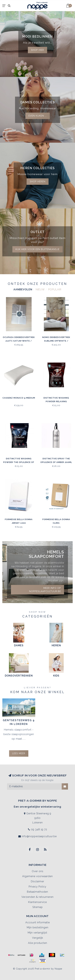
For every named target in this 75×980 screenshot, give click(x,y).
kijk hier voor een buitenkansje (37, 249)
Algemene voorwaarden (37, 876)
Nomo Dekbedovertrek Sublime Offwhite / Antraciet (56, 341)
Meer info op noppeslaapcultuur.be (45, 590)
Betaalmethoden (37, 892)
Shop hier (37, 50)
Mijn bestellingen (38, 927)
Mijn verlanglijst (37, 933)
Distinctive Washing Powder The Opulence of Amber (19, 462)
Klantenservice (37, 902)
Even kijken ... (38, 116)
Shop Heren (38, 181)
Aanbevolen (23, 289)
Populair (55, 289)
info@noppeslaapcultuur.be (39, 836)
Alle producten (38, 943)
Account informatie (38, 922)
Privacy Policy (37, 887)
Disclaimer (37, 881)
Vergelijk (38, 938)
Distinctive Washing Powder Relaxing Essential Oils (56, 401)
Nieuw (40, 289)
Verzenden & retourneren (37, 897)
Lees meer (19, 753)
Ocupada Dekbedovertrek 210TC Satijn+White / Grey (19, 341)
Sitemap (38, 907)
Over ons (38, 871)
